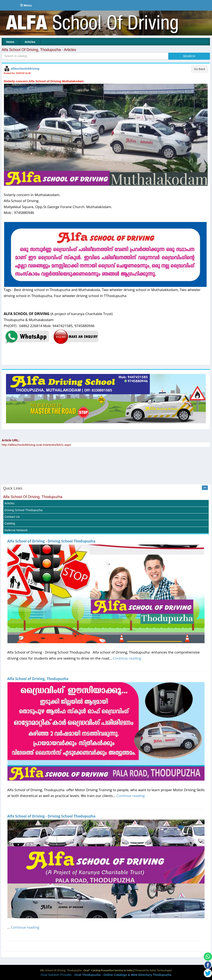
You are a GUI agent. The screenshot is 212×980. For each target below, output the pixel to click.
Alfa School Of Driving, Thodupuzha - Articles (39, 50)
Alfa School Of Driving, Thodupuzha (33, 497)
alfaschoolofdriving (25, 69)
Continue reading (127, 658)
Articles (30, 42)
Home (10, 42)
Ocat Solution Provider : (106, 975)
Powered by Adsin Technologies (154, 970)
